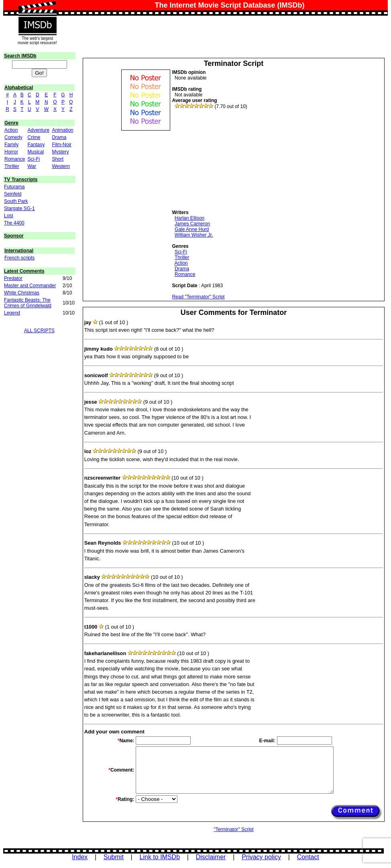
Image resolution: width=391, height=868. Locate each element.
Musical (36, 152)
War (32, 166)
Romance (15, 159)
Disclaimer (211, 857)
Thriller (12, 166)
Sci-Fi (34, 159)
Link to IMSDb (160, 857)
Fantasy (36, 145)
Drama (59, 137)
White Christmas (22, 293)
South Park (16, 201)
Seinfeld (13, 194)
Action (11, 130)
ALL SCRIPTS (39, 331)
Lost (9, 216)
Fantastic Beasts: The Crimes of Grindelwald (28, 303)
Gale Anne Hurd (192, 229)
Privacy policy (261, 857)
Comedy (13, 137)
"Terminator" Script (233, 829)
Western (61, 166)
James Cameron (192, 224)
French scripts (19, 258)
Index (80, 857)
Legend (12, 313)
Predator (13, 278)
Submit (114, 857)
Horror (11, 152)
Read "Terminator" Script (198, 297)
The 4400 (14, 223)
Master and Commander (30, 286)
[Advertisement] (232, 159)
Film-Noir (62, 145)
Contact (308, 857)
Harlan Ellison (189, 218)
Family (11, 145)
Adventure (38, 130)
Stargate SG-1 (19, 208)
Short (58, 159)
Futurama (14, 187)
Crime (34, 137)
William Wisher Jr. (194, 235)
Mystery (60, 152)
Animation (62, 130)
